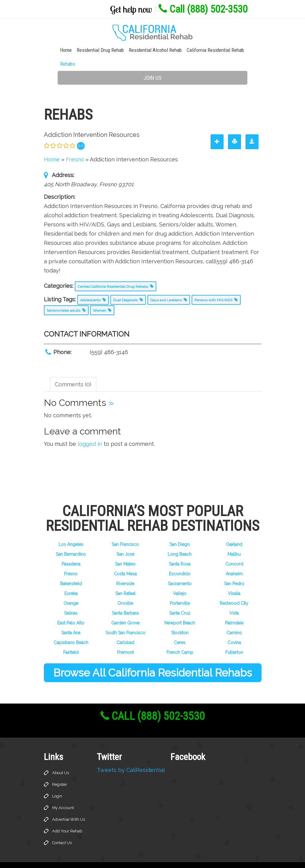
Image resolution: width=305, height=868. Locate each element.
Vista (234, 600)
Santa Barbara (125, 600)
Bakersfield (71, 571)
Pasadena (71, 551)
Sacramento (180, 571)
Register (60, 772)
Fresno (71, 561)
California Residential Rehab (202, 51)
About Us (61, 760)
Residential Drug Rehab (86, 51)
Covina (234, 630)
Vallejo (180, 581)
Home (52, 51)
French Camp (180, 639)
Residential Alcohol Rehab (141, 51)
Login (57, 783)
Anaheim (234, 561)
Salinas (71, 600)
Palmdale (234, 610)
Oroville (125, 590)
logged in (90, 431)
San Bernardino (71, 541)
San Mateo (125, 551)
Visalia (234, 581)
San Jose (125, 541)
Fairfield (71, 639)
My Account (63, 795)
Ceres (180, 630)
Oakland (234, 531)
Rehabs (243, 51)
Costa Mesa (125, 561)
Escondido (180, 561)
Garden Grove (125, 610)
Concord (234, 551)
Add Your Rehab (67, 818)
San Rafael (125, 581)
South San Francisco (125, 620)
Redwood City (234, 590)
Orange (71, 590)
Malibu (234, 541)
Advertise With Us (69, 806)
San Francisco (125, 531)
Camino (234, 620)
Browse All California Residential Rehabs (153, 660)
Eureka (71, 581)
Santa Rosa (180, 551)
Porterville (180, 590)
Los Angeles (71, 531)
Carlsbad (125, 630)
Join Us (152, 65)
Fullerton (234, 639)
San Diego (180, 531)
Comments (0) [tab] (73, 371)
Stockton (180, 620)
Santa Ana (71, 620)
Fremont (125, 639)
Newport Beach (180, 610)
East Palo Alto (71, 610)
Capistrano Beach (71, 630)
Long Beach (180, 541)
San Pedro (234, 571)
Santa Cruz (180, 600)
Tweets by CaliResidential (131, 757)
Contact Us (62, 830)
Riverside (125, 571)
